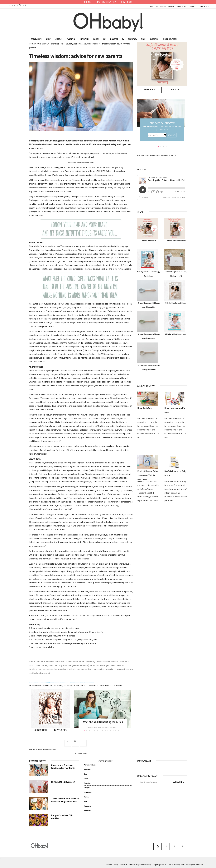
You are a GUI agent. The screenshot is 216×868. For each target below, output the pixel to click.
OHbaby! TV (204, 6)
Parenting (72, 39)
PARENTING (42, 44)
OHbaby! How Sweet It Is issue (176, 303)
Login (171, 6)
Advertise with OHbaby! (74, 163)
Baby (48, 39)
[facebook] (10, 5)
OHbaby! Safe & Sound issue (176, 241)
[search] (26, 5)
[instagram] (17, 5)
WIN (105, 39)
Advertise (161, 6)
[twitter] (19, 5)
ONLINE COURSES (170, 39)
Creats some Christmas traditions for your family (63, 767)
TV (123, 39)
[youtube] (15, 5)
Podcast (114, 39)
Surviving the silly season (63, 782)
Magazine (87, 806)
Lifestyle (85, 39)
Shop (143, 39)
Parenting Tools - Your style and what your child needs (74, 44)
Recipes (87, 797)
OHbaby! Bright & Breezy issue (176, 334)
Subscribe (181, 6)
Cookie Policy (112, 865)
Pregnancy (36, 39)
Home (32, 44)
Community (88, 792)
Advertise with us (90, 765)
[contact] (23, 5)
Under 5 (59, 39)
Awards (193, 6)
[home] (7, 5)
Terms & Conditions (129, 865)
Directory (132, 39)
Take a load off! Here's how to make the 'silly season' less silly (65, 801)
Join (151, 6)
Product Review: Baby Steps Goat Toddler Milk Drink (147, 475)
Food (96, 39)
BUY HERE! (126, 2)
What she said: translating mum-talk (103, 722)
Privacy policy (145, 865)
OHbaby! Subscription (149, 241)
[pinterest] (12, 5)
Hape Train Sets (145, 408)
